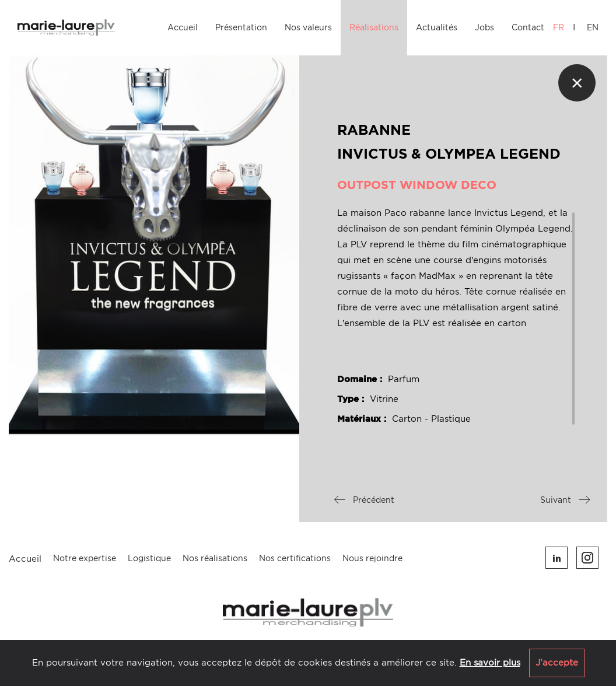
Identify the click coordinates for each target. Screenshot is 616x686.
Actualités (437, 27)
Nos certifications (295, 558)
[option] (154, 246)
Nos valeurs (308, 27)
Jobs (484, 27)
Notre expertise (85, 558)
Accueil (183, 27)
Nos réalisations (215, 558)
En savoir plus (490, 663)
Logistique (149, 558)
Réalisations (374, 27)
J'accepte (557, 663)
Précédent (364, 500)
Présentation (241, 27)
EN (593, 27)
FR (559, 27)
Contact (528, 27)
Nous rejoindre (372, 558)
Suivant (565, 500)
